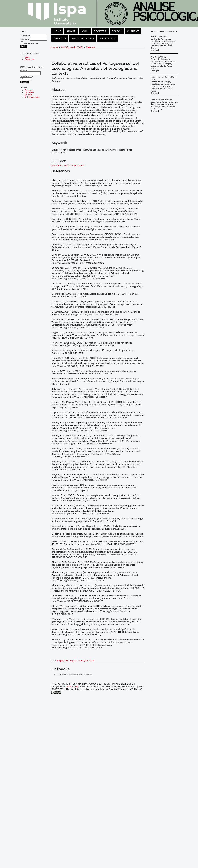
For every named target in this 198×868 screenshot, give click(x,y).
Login (85, 31)
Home (57, 31)
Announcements (83, 38)
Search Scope (27, 77)
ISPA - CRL (72, 686)
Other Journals (32, 97)
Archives (60, 38)
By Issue (29, 90)
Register (100, 31)
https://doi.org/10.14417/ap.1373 (75, 661)
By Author (30, 92)
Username (25, 35)
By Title (28, 95)
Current (133, 31)
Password (25, 39)
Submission (107, 38)
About (71, 31)
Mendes (90, 47)
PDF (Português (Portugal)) (68, 165)
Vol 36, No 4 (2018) (72, 47)
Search (30, 72)
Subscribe (30, 59)
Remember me (31, 43)
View (27, 57)
